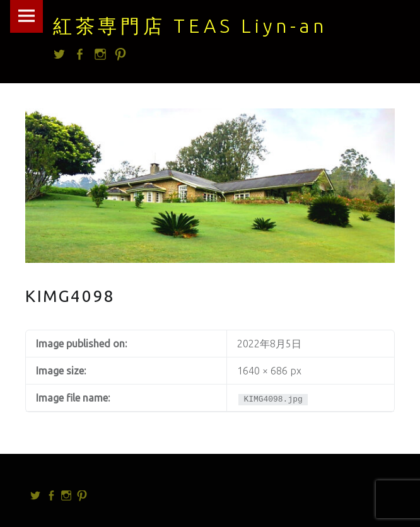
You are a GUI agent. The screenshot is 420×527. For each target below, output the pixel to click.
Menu (26, 16)
